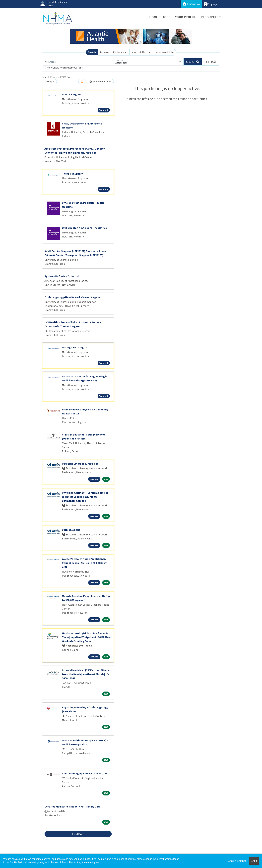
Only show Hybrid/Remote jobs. (65, 68)
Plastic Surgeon (72, 94)
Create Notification (100, 82)
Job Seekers (191, 4)
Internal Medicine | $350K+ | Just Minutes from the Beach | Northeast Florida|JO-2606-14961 (86, 674)
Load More (78, 834)
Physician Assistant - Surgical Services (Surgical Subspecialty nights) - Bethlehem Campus (85, 497)
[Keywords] (78, 62)
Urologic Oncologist (74, 347)
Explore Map (120, 52)
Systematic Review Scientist (62, 276)
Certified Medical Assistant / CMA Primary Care (72, 807)
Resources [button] (210, 17)
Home (154, 17)
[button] (210, 62)
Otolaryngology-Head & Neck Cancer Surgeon (73, 297)
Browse (104, 52)
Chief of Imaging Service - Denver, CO (84, 773)
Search (92, 52)
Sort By (48, 82)
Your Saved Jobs (165, 52)
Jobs (166, 17)
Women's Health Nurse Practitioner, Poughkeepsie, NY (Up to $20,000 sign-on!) (85, 563)
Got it (254, 861)
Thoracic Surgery (72, 174)
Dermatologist (71, 530)
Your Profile (186, 17)
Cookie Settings (237, 861)
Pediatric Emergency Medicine (80, 464)
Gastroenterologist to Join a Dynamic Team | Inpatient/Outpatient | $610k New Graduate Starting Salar (86, 637)
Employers (212, 4)
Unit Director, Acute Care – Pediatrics (84, 228)
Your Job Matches (142, 52)
